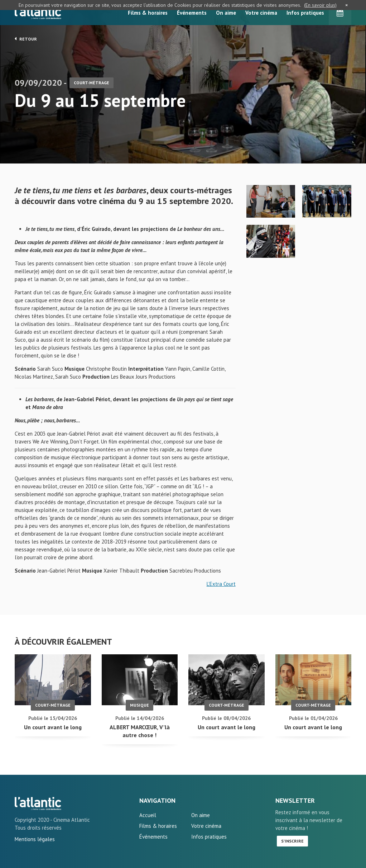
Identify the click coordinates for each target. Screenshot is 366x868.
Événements (192, 13)
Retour (26, 39)
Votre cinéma (261, 13)
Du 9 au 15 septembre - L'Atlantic (38, 803)
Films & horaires (148, 13)
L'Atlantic (38, 13)
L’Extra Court (221, 584)
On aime (226, 13)
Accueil (148, 815)
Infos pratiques (305, 13)
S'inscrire (292, 841)
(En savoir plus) (320, 5)
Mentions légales (35, 839)
